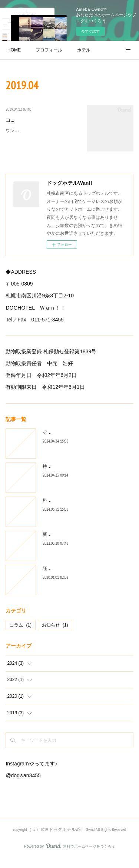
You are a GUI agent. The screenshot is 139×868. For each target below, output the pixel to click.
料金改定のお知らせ (63, 509)
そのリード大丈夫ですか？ (69, 441)
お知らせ (55, 634)
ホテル (84, 50)
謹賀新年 (52, 577)
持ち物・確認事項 (60, 475)
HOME (14, 50)
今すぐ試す (90, 31)
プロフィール (49, 50)
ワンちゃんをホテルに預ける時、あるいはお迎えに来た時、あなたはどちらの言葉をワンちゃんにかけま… (41, 148)
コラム (21, 634)
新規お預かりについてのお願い (74, 543)
